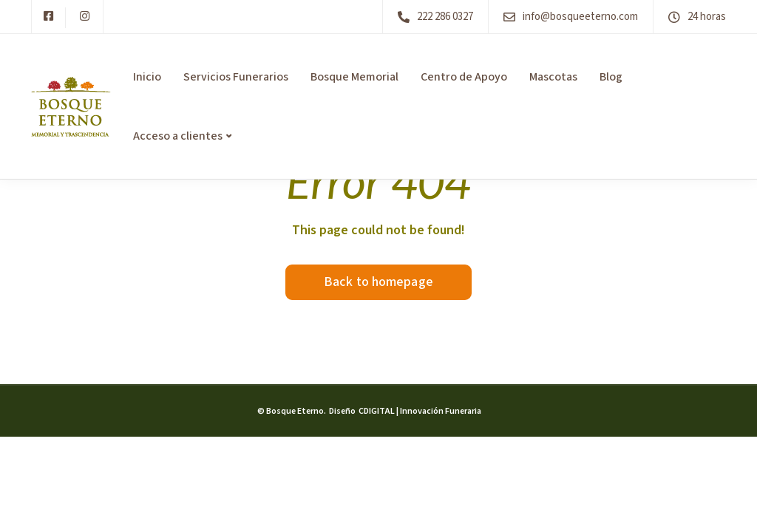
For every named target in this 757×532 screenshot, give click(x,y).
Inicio (147, 77)
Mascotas (553, 77)
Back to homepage (378, 282)
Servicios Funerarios (236, 77)
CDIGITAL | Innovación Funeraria (419, 411)
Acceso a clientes (178, 136)
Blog (611, 77)
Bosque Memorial (354, 77)
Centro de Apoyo (464, 77)
